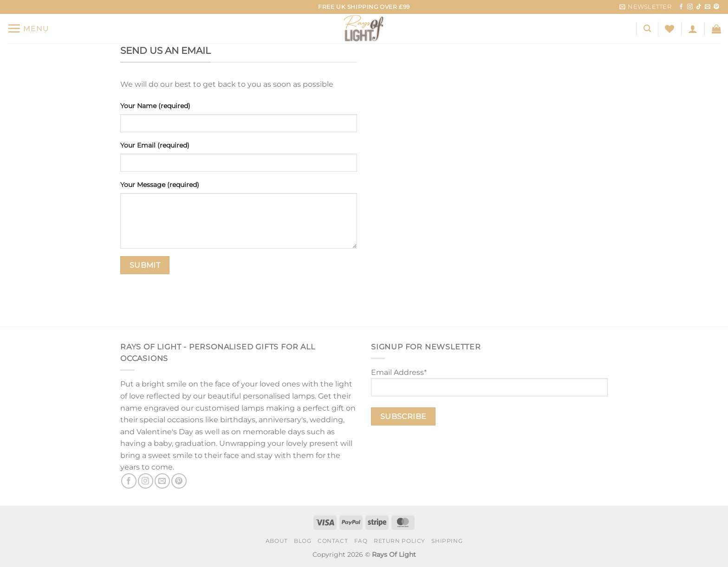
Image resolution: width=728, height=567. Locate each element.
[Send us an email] (708, 7)
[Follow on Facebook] (681, 7)
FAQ (361, 541)
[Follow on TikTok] (699, 7)
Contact (333, 541)
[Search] (647, 29)
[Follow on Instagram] (690, 7)
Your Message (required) (160, 185)
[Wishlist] (669, 29)
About (277, 541)
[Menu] (28, 28)
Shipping (447, 541)
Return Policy (400, 541)
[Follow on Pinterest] (716, 7)
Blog (302, 541)
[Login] (693, 29)
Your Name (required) (155, 106)
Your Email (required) (155, 145)
